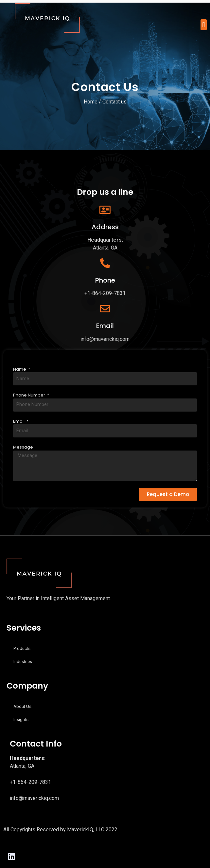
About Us (22, 706)
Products (22, 648)
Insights (21, 720)
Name (20, 369)
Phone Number (30, 395)
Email (19, 421)
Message (23, 447)
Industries (23, 662)
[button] (204, 25)
